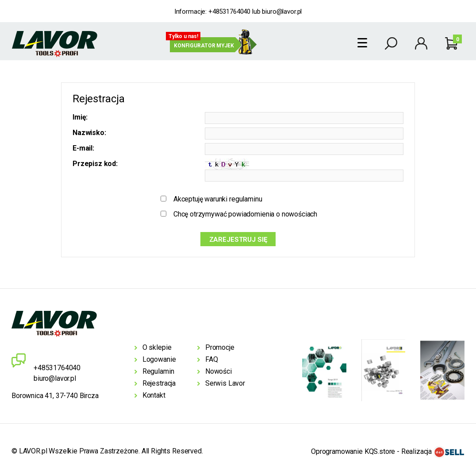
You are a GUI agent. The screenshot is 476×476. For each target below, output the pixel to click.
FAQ (212, 359)
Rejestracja (159, 383)
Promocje (220, 347)
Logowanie (159, 359)
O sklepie (157, 347)
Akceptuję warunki (218, 199)
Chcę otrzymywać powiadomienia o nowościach (245, 214)
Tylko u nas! (183, 36)
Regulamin (158, 371)
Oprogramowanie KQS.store (353, 452)
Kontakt (154, 395)
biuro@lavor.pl (282, 12)
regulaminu (246, 199)
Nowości (219, 371)
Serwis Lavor (225, 383)
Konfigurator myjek (204, 46)
